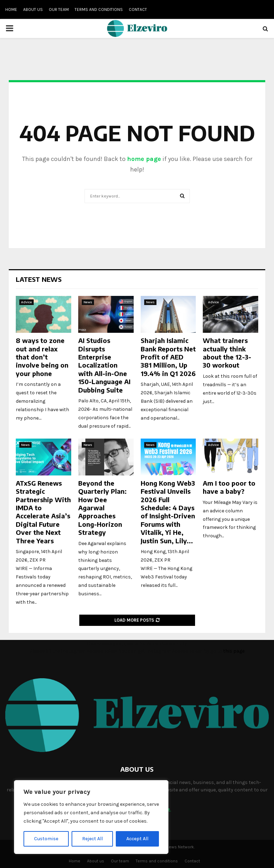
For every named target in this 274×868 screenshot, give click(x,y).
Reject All (92, 839)
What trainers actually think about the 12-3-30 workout (227, 353)
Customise (46, 839)
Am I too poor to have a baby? (229, 487)
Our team (59, 9)
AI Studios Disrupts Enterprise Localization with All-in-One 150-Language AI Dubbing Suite (104, 365)
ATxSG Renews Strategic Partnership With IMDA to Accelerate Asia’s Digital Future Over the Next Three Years (43, 512)
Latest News (39, 279)
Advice (26, 302)
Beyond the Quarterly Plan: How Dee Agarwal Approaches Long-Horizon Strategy (102, 508)
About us (33, 9)
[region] (91, 817)
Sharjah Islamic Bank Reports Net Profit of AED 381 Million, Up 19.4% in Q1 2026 (168, 357)
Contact (138, 9)
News (88, 302)
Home (11, 9)
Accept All (137, 839)
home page (144, 159)
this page (234, 651)
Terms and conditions (99, 9)
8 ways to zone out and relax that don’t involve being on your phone (42, 357)
